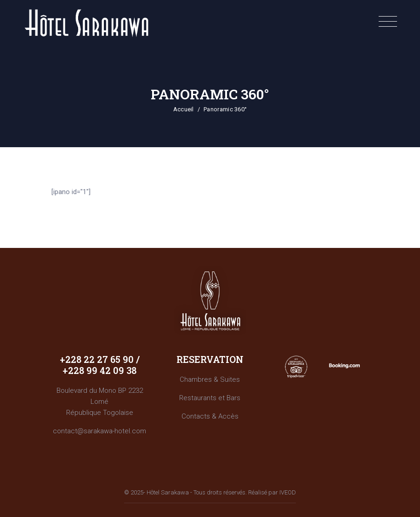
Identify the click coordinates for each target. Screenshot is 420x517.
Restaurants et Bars (210, 398)
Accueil (184, 109)
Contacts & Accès (210, 416)
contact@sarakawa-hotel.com (99, 431)
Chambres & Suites (210, 379)
